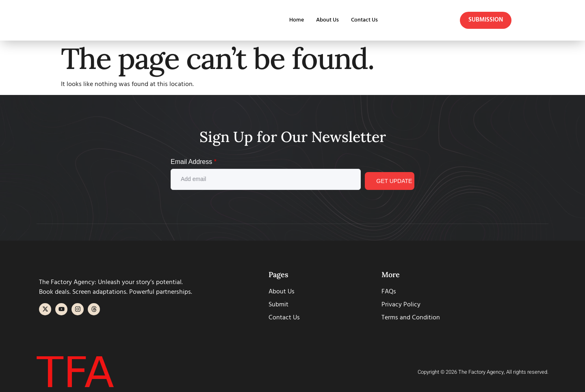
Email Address (194, 162)
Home (292, 20)
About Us (324, 20)
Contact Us (363, 20)
